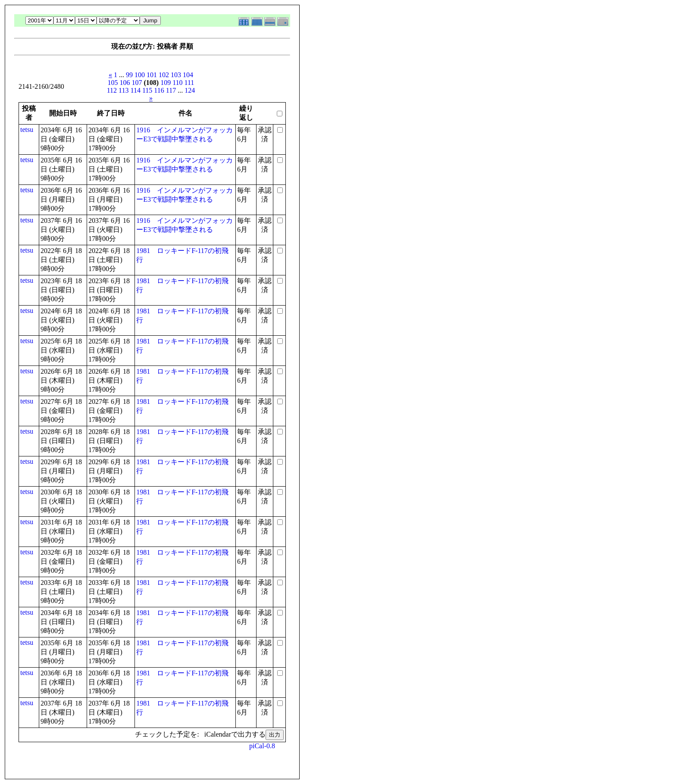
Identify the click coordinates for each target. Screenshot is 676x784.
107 (137, 83)
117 (171, 90)
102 (164, 75)
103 (176, 75)
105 (113, 83)
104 (188, 75)
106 (125, 83)
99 (129, 75)
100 (140, 75)
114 (136, 90)
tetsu (27, 130)
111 (189, 83)
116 (159, 90)
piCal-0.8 (262, 746)
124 (190, 90)
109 (166, 83)
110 (177, 83)
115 (147, 90)
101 (152, 75)
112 (112, 90)
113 (124, 90)
